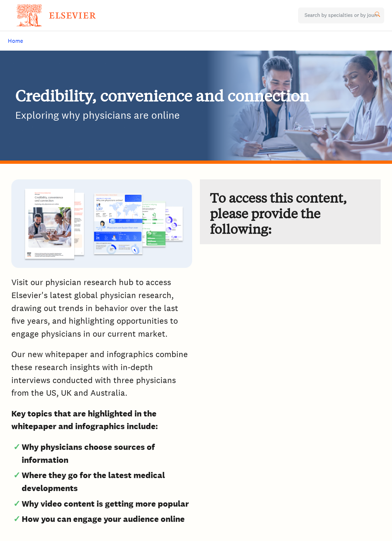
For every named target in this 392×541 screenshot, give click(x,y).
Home (15, 41)
